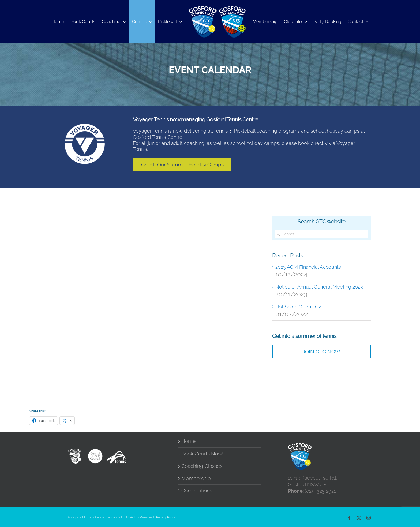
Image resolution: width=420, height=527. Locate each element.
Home (188, 441)
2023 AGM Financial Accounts (308, 267)
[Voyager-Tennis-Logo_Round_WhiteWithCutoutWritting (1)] (85, 126)
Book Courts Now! (202, 454)
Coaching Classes (202, 466)
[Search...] (322, 234)
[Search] (278, 234)
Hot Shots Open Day (298, 307)
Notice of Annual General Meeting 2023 (319, 287)
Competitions (197, 491)
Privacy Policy (166, 517)
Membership (196, 478)
